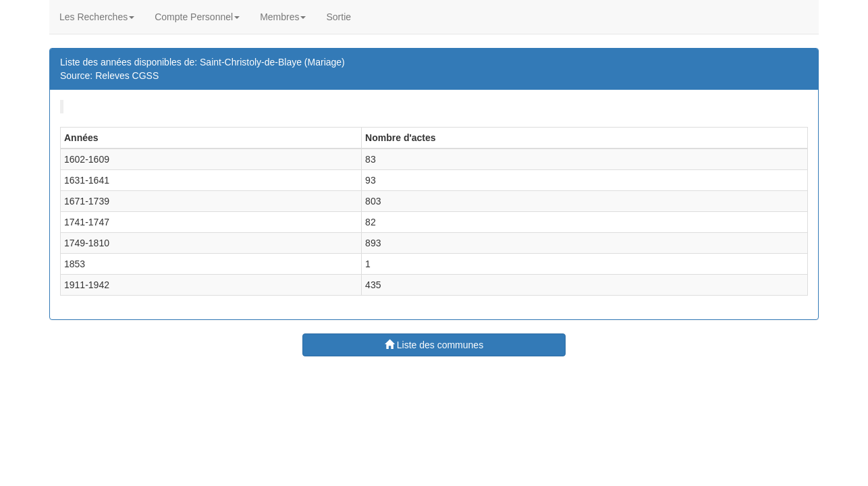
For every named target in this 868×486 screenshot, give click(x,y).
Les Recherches (97, 17)
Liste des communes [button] (434, 345)
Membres (283, 17)
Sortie (338, 17)
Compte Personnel (197, 17)
